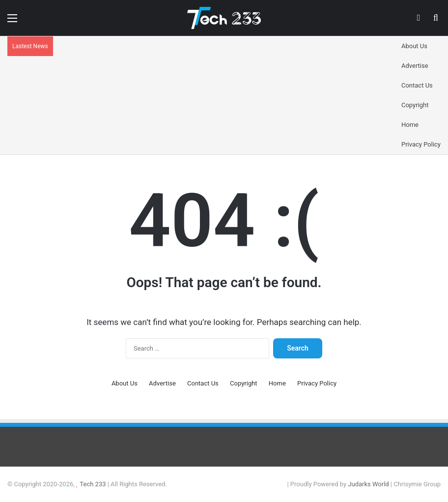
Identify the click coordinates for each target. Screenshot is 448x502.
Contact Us (417, 85)
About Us (414, 46)
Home (410, 125)
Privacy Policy (421, 144)
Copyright (415, 105)
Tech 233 (93, 484)
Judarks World (369, 484)
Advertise (415, 66)
